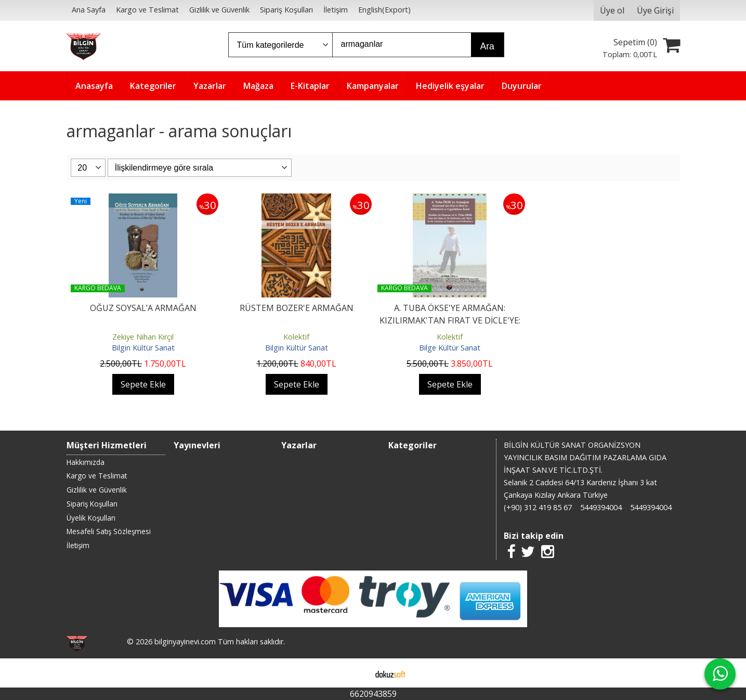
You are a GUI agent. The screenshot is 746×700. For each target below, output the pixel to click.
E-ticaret (356, 673)
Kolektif (296, 337)
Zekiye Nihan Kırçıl (143, 337)
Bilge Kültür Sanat (450, 348)
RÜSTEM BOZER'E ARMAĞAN (297, 308)
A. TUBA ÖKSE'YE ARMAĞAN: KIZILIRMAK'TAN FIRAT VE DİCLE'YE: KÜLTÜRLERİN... (450, 320)
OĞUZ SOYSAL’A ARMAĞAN (143, 308)
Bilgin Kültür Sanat (143, 348)
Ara (487, 46)
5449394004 (601, 507)
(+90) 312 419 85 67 (538, 507)
